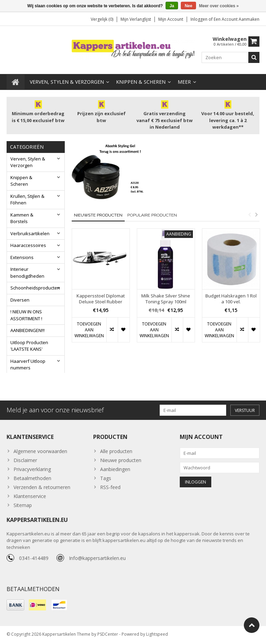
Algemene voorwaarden (40, 452)
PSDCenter (108, 636)
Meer (184, 81)
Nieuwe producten (121, 461)
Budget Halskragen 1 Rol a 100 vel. (231, 298)
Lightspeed (157, 636)
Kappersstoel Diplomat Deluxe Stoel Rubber (101, 298)
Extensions (22, 257)
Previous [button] (249, 214)
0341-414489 (34, 559)
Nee (188, 6)
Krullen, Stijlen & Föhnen (27, 199)
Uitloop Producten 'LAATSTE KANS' (29, 345)
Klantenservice (30, 497)
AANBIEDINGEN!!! (28, 330)
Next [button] (256, 214)
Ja (172, 6)
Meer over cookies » (219, 6)
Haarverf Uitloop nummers (28, 364)
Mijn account (171, 19)
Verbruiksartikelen (30, 233)
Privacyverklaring (32, 470)
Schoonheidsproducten (35, 287)
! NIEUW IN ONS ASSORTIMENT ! (26, 314)
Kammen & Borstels (22, 218)
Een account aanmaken (237, 19)
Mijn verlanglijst (136, 19)
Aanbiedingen (115, 470)
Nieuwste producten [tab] (98, 214)
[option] (101, 288)
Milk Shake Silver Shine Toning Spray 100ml (166, 298)
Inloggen (199, 19)
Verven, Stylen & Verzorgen (67, 81)
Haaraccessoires (28, 245)
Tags (106, 479)
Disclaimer (25, 461)
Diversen (20, 299)
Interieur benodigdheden (27, 272)
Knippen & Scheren (141, 81)
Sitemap (23, 506)
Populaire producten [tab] (152, 214)
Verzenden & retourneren (42, 488)
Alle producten (116, 452)
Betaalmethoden (32, 479)
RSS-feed (110, 488)
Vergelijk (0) (102, 19)
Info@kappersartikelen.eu (97, 559)
